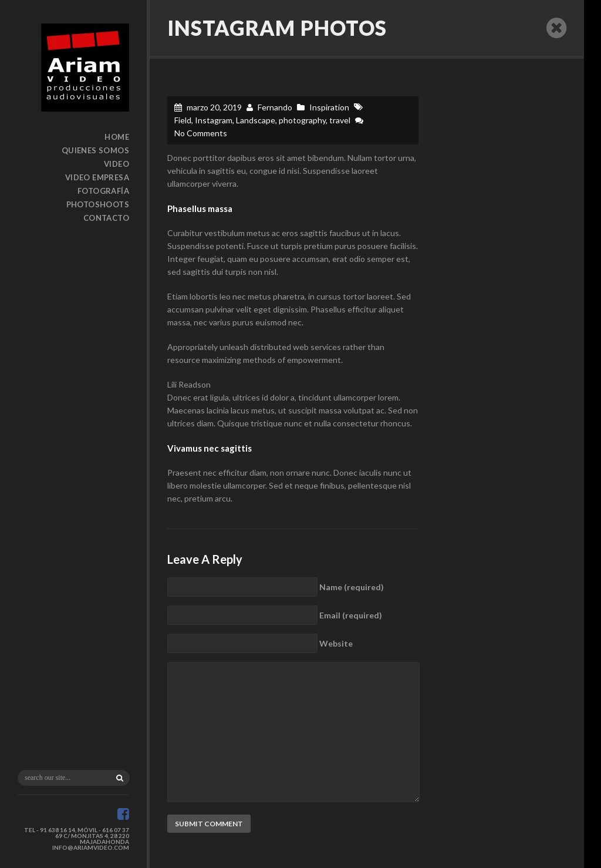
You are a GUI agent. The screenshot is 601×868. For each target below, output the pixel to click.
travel (340, 120)
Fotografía (103, 191)
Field (183, 120)
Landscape (256, 120)
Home (117, 137)
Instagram (214, 120)
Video (117, 164)
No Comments (201, 133)
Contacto (106, 218)
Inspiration (329, 107)
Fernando (275, 107)
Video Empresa (97, 177)
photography (302, 120)
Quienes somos (95, 150)
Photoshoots (98, 204)
